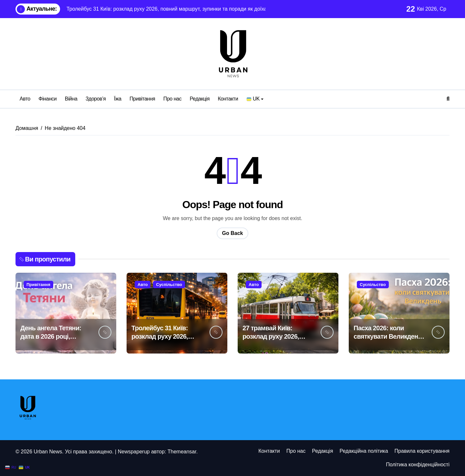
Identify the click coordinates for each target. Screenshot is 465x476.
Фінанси (47, 99)
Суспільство (169, 285)
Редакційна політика (364, 451)
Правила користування (422, 451)
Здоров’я (96, 99)
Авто (25, 99)
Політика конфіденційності (418, 465)
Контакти (228, 99)
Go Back (233, 233)
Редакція (200, 99)
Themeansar (182, 452)
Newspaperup (134, 452)
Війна (71, 99)
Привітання (142, 99)
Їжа (118, 99)
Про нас (172, 99)
